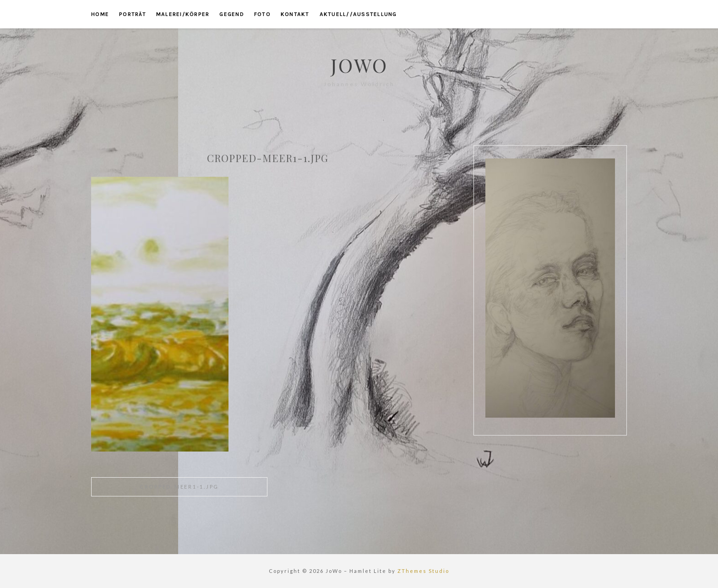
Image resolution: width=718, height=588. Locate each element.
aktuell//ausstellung (358, 14)
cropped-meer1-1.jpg (179, 487)
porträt (133, 14)
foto (262, 14)
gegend (232, 14)
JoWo (359, 65)
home (100, 14)
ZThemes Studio (423, 571)
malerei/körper (183, 14)
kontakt (295, 14)
